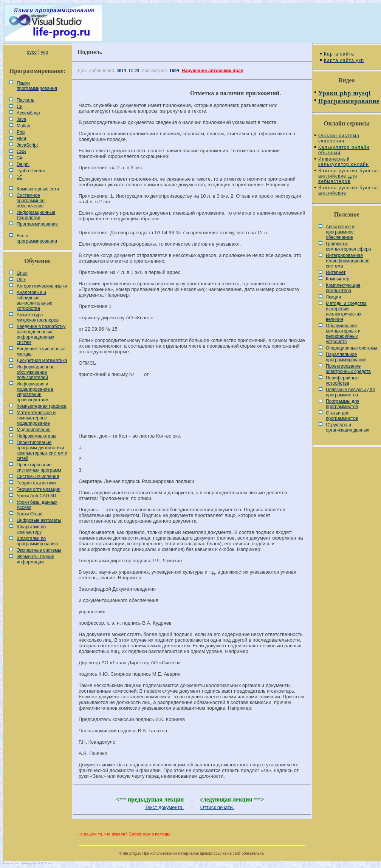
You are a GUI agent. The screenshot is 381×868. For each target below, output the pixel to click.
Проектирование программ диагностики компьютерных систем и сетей (42, 450)
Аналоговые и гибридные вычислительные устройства (34, 300)
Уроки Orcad (29, 514)
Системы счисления (38, 477)
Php (21, 132)
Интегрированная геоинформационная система (348, 261)
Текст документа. (164, 807)
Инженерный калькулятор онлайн (344, 162)
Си (19, 107)
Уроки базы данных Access (37, 505)
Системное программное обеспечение (31, 201)
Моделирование (34, 430)
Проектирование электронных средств (348, 369)
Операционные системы (352, 348)
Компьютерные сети (38, 189)
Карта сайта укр (344, 60)
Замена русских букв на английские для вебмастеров (348, 176)
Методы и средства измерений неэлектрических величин (346, 311)
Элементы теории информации (36, 559)
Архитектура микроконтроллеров (38, 317)
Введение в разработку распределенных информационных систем (41, 334)
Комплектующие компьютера (343, 288)
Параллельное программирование (346, 357)
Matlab (23, 126)
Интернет (336, 272)
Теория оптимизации (39, 489)
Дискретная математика (42, 361)
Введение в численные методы (41, 351)
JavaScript (27, 145)
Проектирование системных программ (39, 467)
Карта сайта (339, 54)
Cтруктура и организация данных (348, 427)
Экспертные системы (39, 550)
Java (21, 119)
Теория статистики (36, 483)
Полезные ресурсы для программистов (350, 392)
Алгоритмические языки (42, 286)
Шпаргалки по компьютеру (31, 529)
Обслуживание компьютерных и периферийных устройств (343, 334)
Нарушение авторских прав (213, 71)
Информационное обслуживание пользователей (36, 372)
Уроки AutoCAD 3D (36, 496)
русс (31, 52)
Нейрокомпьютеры (36, 436)
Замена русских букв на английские (348, 190)
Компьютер (338, 279)
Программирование (37, 224)
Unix (21, 280)
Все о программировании (37, 238)
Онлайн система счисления (339, 138)
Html (21, 139)
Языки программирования (37, 86)
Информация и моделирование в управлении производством (35, 392)
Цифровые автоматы (39, 520)
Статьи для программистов (342, 416)
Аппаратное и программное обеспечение (340, 232)
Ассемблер (28, 113)
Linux (22, 273)
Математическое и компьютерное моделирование (36, 418)
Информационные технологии (36, 215)
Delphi (23, 164)
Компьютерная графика (42, 406)
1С (19, 177)
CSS (21, 152)
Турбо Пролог (31, 171)
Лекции (333, 297)
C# (19, 158)
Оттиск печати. (217, 807)
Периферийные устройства (342, 381)
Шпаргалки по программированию (37, 541)
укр (44, 52)
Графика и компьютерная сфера (348, 246)
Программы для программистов (343, 404)
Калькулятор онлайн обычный (344, 150)
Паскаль (26, 100)
